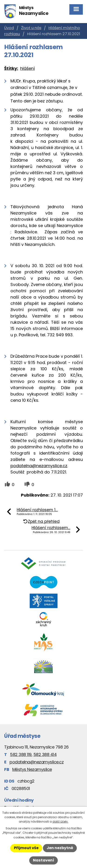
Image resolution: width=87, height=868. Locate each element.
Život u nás (31, 28)
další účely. (60, 822)
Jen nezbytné (60, 848)
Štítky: (11, 68)
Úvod (9, 28)
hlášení (27, 68)
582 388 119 (21, 754)
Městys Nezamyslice (32, 769)
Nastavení (43, 860)
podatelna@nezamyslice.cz (39, 466)
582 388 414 (45, 754)
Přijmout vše (26, 848)
